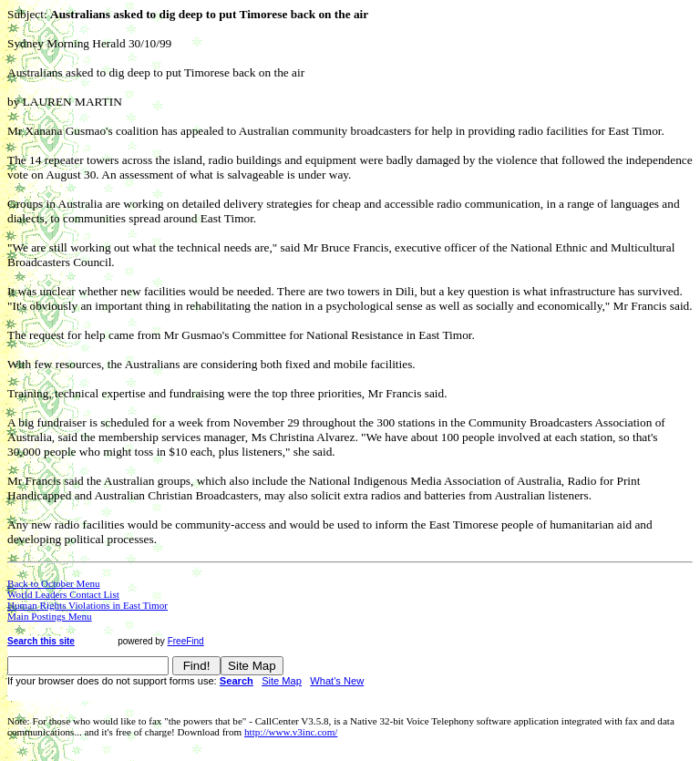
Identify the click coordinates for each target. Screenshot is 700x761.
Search (237, 681)
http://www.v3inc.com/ (291, 732)
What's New (337, 681)
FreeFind (186, 641)
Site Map (282, 681)
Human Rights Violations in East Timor (87, 605)
